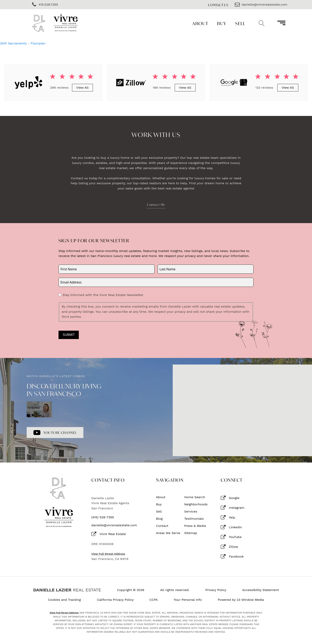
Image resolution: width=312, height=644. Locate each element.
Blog (159, 519)
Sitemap (191, 533)
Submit (69, 335)
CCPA (154, 600)
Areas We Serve (168, 533)
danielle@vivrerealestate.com (114, 525)
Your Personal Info (188, 600)
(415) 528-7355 (103, 517)
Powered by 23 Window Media (241, 600)
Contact (162, 526)
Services (191, 512)
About (200, 23)
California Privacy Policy (115, 600)
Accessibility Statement (261, 590)
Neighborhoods (196, 504)
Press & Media (195, 526)
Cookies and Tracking (64, 600)
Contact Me (156, 204)
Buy (222, 23)
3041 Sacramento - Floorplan (23, 43)
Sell (240, 23)
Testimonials (194, 519)
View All (82, 88)
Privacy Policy (216, 590)
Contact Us (218, 5)
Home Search (195, 497)
